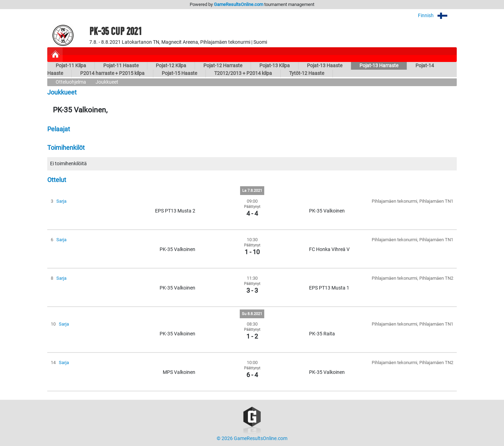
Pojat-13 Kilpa (275, 66)
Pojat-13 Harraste (379, 66)
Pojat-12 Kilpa (171, 66)
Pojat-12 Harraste (223, 66)
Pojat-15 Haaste (179, 73)
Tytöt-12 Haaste (307, 73)
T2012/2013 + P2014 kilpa (243, 73)
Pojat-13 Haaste (325, 66)
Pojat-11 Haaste (121, 66)
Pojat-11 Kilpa (71, 66)
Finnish (437, 16)
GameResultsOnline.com (239, 4)
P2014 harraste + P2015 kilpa (112, 73)
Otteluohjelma (71, 82)
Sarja (61, 201)
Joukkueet (107, 82)
